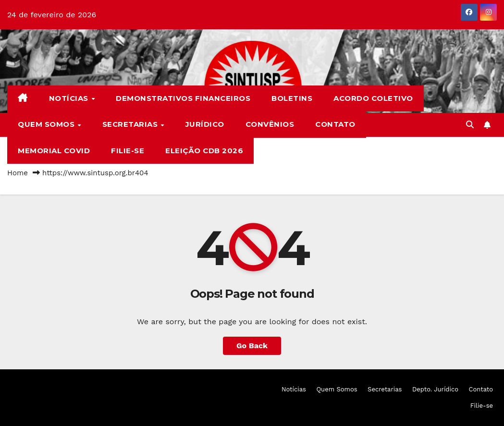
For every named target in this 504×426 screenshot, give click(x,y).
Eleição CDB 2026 (204, 151)
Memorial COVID (54, 151)
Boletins (292, 98)
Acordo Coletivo (373, 98)
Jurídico (205, 124)
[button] (470, 125)
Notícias (70, 98)
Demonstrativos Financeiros (183, 98)
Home (18, 173)
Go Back (252, 346)
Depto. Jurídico (435, 389)
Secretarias (131, 124)
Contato (335, 124)
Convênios (270, 124)
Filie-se (128, 151)
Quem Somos (47, 124)
